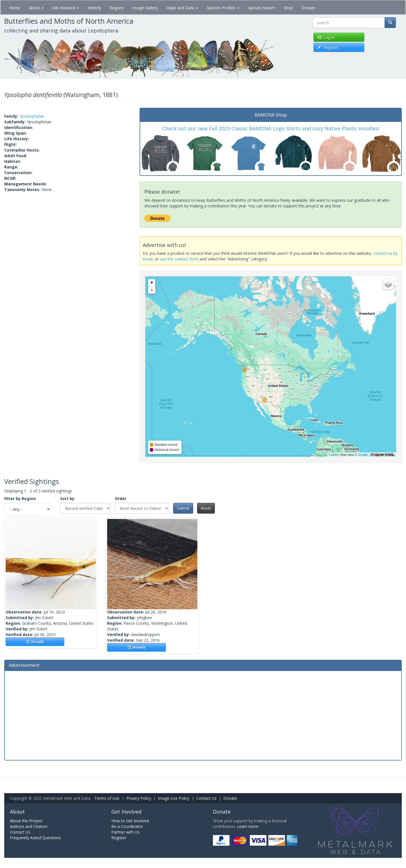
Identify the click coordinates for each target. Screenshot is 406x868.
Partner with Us (125, 832)
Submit (183, 508)
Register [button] (328, 47)
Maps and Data (182, 8)
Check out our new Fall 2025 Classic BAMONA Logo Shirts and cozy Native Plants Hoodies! (271, 128)
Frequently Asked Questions (35, 838)
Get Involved (66, 8)
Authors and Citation (29, 826)
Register (119, 838)
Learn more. (248, 826)
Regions (117, 8)
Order (121, 498)
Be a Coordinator (127, 826)
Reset (206, 508)
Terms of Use (107, 798)
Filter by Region (20, 498)
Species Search (262, 8)
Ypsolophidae (32, 116)
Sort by (67, 498)
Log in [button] (326, 37)
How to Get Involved (130, 821)
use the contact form (179, 259)
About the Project (26, 821)
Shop (288, 8)
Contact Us (206, 798)
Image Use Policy (174, 798)
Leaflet (333, 455)
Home (15, 8)
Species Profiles (223, 8)
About (36, 8)
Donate (308, 8)
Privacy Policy (139, 798)
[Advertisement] (203, 715)
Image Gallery (145, 8)
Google (362, 455)
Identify (94, 8)
